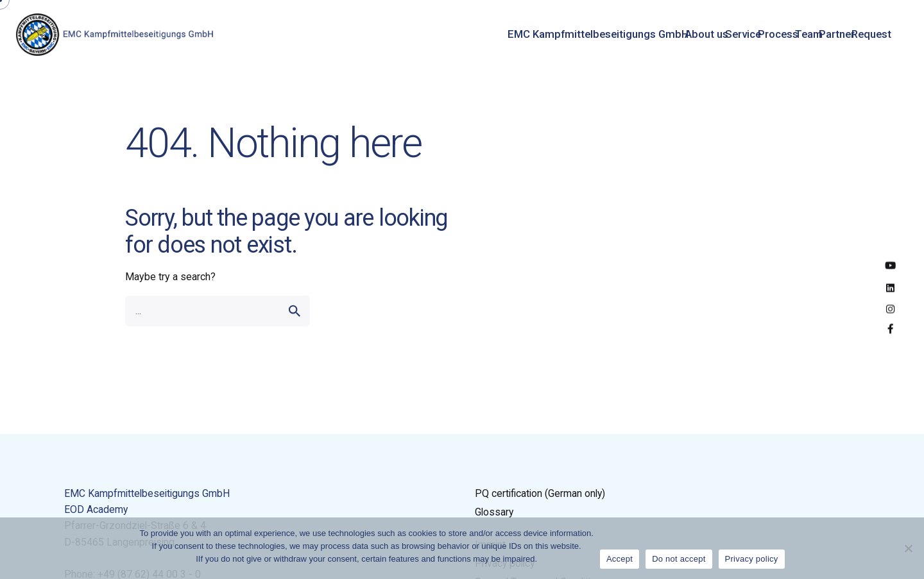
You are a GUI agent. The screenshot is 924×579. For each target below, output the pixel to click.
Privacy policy (752, 559)
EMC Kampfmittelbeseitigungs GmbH (147, 493)
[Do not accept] (908, 548)
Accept (620, 559)
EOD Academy (96, 509)
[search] (295, 311)
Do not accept (679, 559)
